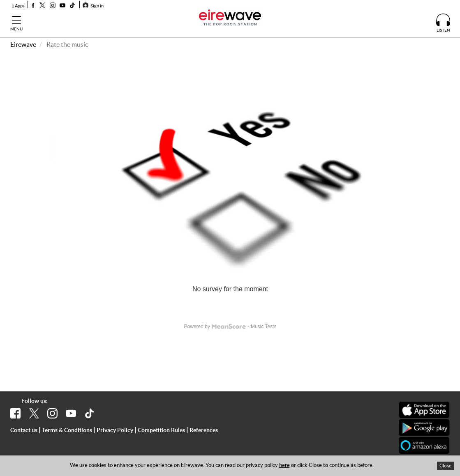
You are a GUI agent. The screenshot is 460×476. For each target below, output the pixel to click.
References (204, 430)
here (284, 465)
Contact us (24, 430)
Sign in (93, 6)
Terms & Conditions (67, 430)
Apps (18, 6)
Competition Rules (161, 430)
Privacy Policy (115, 430)
